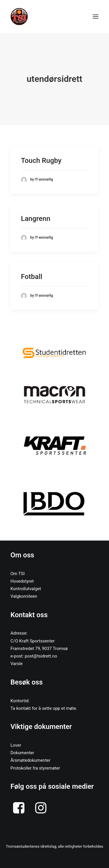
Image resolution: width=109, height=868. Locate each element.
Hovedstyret (22, 581)
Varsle (17, 664)
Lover (16, 745)
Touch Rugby (41, 161)
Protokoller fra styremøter (35, 768)
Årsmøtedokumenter (30, 760)
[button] (54, 353)
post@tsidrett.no (41, 656)
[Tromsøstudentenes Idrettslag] (19, 17)
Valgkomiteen (24, 596)
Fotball (32, 277)
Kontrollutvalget (26, 589)
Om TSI (18, 574)
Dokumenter (22, 753)
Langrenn (36, 219)
